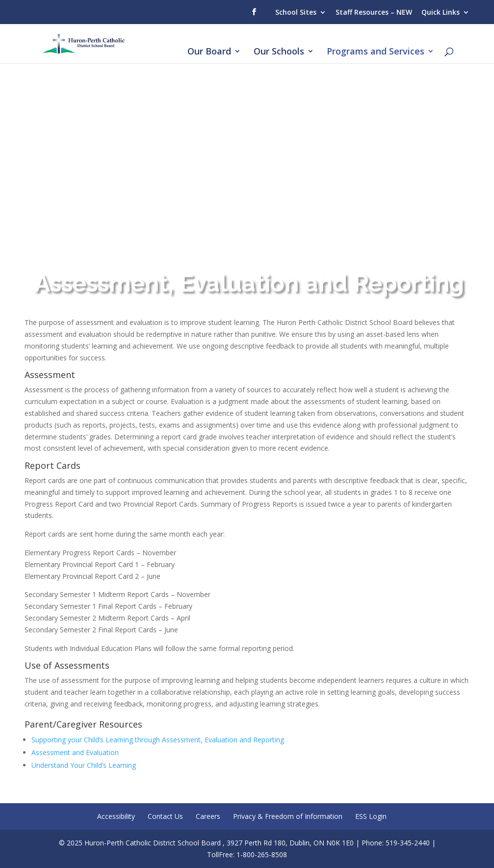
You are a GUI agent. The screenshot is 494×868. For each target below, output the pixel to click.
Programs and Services (376, 52)
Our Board (209, 52)
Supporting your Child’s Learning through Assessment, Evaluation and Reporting (158, 740)
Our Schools (279, 52)
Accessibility (116, 816)
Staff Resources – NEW (374, 12)
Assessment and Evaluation (75, 752)
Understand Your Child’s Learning (84, 765)
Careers (208, 816)
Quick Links (441, 12)
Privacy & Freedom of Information (288, 816)
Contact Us (165, 816)
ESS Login (371, 816)
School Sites (296, 12)
